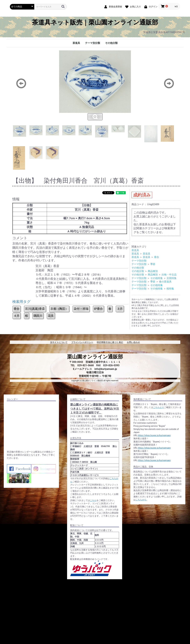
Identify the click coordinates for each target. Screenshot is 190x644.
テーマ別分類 (93, 43)
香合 (17, 309)
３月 (120, 309)
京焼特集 (172, 278)
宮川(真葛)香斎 (35, 309)
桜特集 (170, 289)
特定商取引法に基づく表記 (110, 342)
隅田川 (38, 316)
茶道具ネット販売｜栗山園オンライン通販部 (95, 22)
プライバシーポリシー (82, 342)
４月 (17, 316)
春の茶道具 (165, 282)
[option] (95, 86)
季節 (153, 264)
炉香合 (98, 309)
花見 (51, 316)
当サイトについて (59, 342)
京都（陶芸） (59, 309)
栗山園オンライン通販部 (95, 357)
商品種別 (153, 271)
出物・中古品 (169, 275)
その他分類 (111, 43)
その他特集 (157, 278)
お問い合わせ (133, 342)
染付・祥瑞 (81, 309)
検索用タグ (22, 302)
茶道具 (76, 43)
